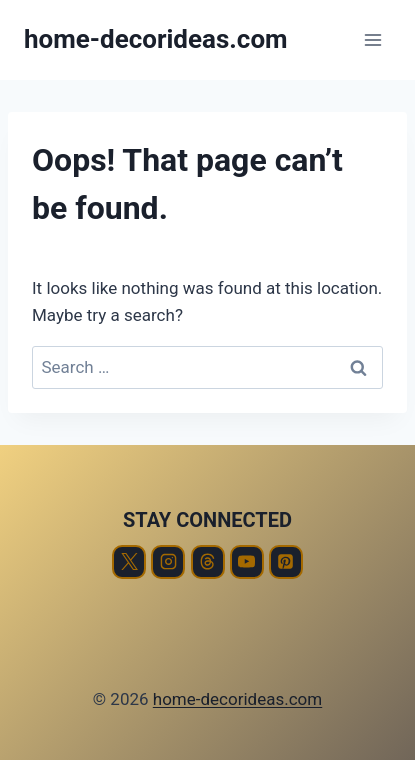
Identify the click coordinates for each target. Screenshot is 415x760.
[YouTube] (247, 562)
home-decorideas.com (237, 699)
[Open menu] (372, 39)
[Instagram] (168, 562)
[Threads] (208, 562)
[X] (129, 562)
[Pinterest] (286, 562)
